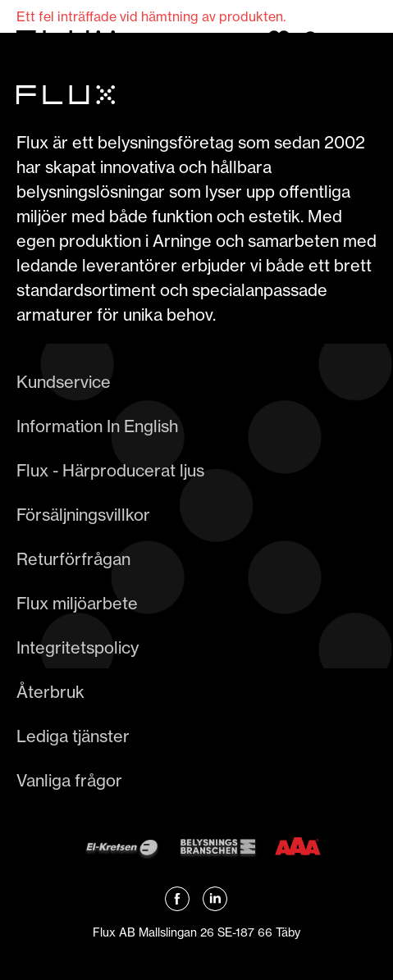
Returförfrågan (73, 559)
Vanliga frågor (69, 780)
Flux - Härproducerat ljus (110, 470)
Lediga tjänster (73, 736)
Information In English (97, 426)
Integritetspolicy (78, 647)
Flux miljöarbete (77, 603)
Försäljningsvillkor (83, 515)
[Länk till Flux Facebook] (177, 899)
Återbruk (50, 692)
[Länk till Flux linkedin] (215, 899)
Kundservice (64, 382)
